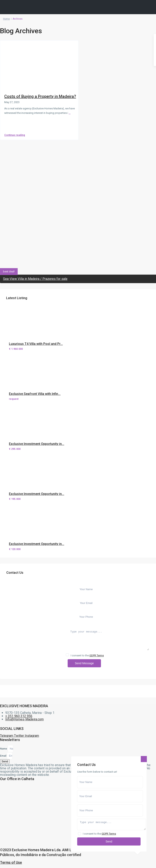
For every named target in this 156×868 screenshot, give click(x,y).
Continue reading (15, 135)
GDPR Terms (97, 655)
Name (4, 749)
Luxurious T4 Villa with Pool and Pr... (36, 344)
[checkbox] (67, 655)
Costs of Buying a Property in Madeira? (40, 96)
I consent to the (87, 655)
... (70, 113)
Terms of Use (11, 862)
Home (6, 19)
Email (3, 756)
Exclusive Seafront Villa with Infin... (35, 394)
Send (109, 841)
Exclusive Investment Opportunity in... (37, 444)
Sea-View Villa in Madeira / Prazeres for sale (35, 279)
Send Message (84, 663)
